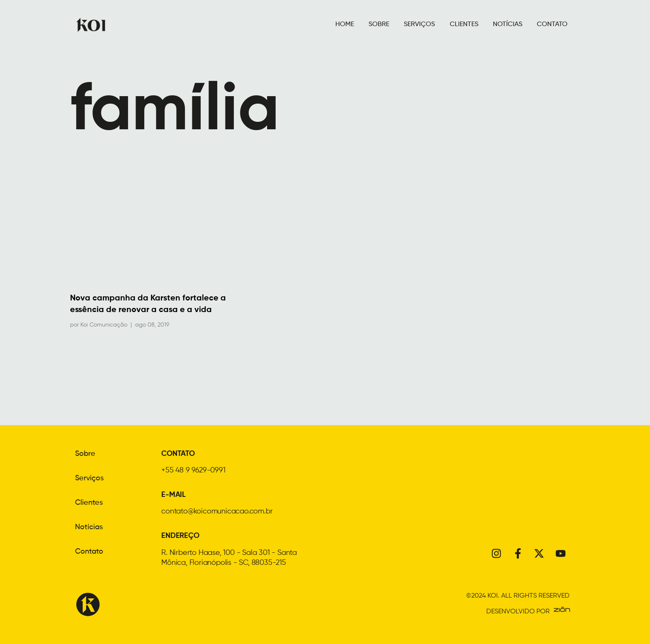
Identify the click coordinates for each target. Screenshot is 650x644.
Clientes (89, 502)
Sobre (85, 454)
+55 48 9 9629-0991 (193, 470)
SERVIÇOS (419, 24)
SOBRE (379, 24)
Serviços (89, 478)
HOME (345, 24)
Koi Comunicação (104, 325)
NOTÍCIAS (508, 24)
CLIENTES (464, 24)
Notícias (89, 526)
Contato (89, 550)
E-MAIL (173, 495)
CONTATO (552, 24)
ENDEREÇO (180, 536)
